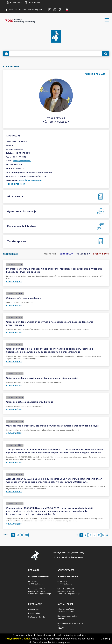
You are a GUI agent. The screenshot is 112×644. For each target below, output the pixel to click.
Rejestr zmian (34, 613)
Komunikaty (66, 254)
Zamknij (105, 639)
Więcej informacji (16, 184)
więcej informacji (96, 74)
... (95, 535)
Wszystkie (51, 254)
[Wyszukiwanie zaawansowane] (56, 54)
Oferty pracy (101, 254)
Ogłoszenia (83, 254)
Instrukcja (32, 3)
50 (22, 535)
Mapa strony (14, 3)
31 (99, 535)
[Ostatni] (107, 535)
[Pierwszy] (77, 535)
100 (27, 535)
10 (13, 535)
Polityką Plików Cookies (18, 639)
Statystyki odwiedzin (37, 617)
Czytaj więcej (14, 282)
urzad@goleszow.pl (22, 161)
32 (103, 535)
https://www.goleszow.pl (30, 180)
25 (18, 535)
